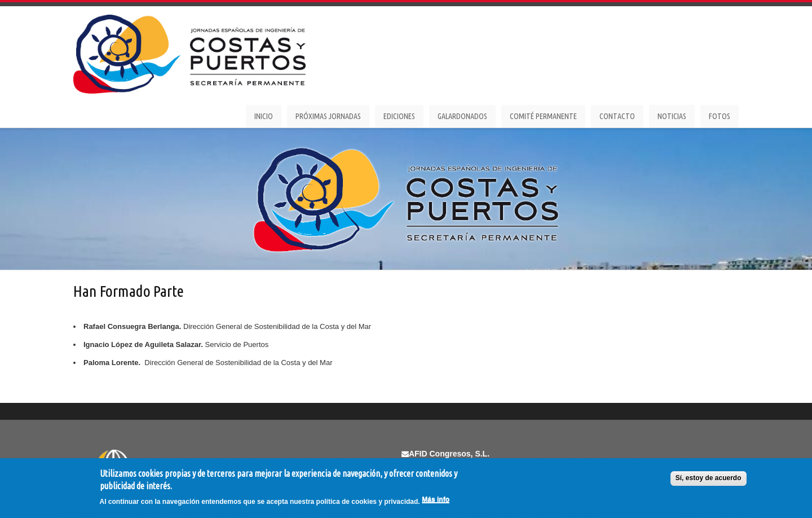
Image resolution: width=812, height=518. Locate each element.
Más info (436, 499)
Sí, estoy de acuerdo (709, 478)
